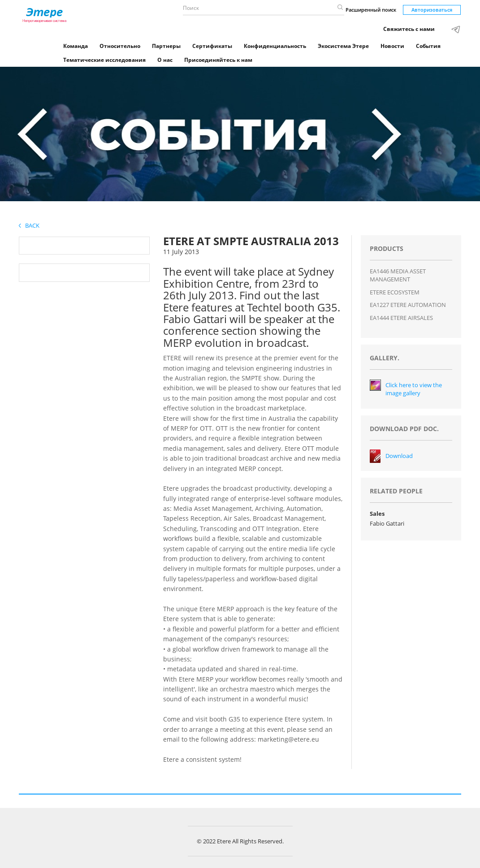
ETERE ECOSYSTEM (395, 292)
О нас (165, 60)
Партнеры (166, 46)
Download (399, 456)
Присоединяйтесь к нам (218, 60)
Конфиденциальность (275, 46)
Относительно (120, 46)
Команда (76, 46)
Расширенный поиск (371, 10)
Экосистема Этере (343, 46)
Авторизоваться (432, 10)
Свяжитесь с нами (409, 29)
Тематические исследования (104, 60)
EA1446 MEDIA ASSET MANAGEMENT (398, 275)
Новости (392, 46)
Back (29, 225)
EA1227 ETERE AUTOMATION (408, 305)
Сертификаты (212, 46)
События (428, 46)
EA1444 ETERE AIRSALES (401, 318)
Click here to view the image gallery (414, 389)
